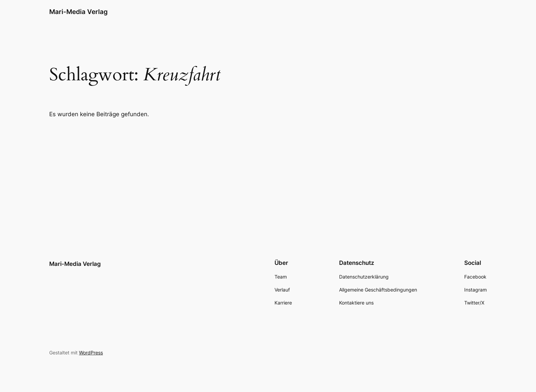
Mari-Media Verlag (78, 12)
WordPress (91, 353)
